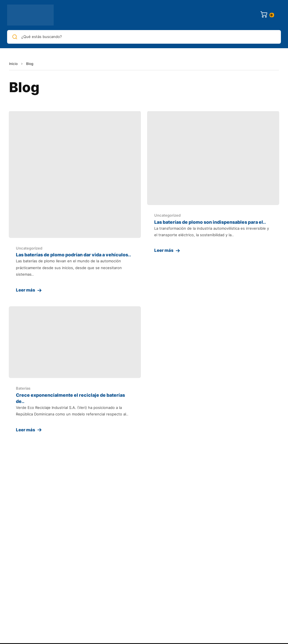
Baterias (23, 388)
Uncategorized (29, 248)
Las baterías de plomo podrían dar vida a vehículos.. (73, 255)
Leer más (26, 290)
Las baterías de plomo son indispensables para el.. (210, 222)
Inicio (13, 64)
